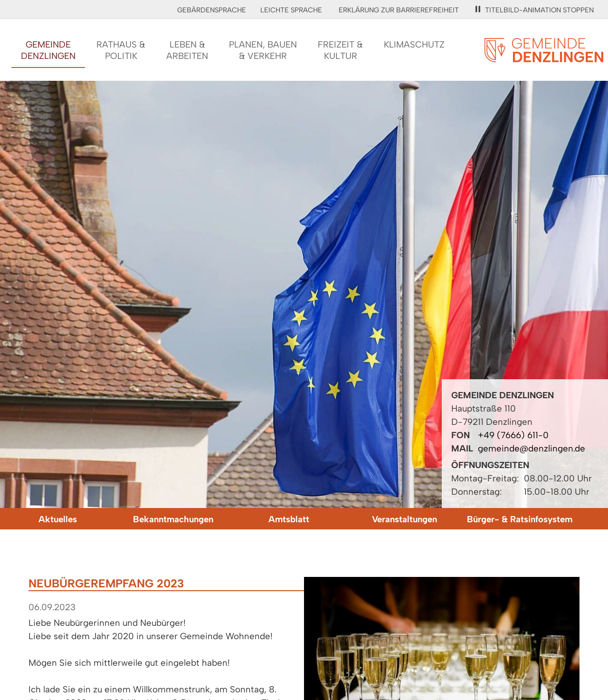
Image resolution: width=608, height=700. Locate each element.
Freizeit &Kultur (340, 50)
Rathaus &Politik (121, 50)
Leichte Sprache (291, 10)
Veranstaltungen (404, 519)
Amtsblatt (289, 519)
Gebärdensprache (212, 10)
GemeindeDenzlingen (48, 50)
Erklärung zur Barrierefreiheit (399, 10)
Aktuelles (58, 519)
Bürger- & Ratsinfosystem (520, 519)
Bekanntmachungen (173, 519)
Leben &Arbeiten (187, 50)
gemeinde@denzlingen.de (532, 448)
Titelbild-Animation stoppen (535, 10)
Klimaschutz (414, 44)
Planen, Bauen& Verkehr (263, 50)
